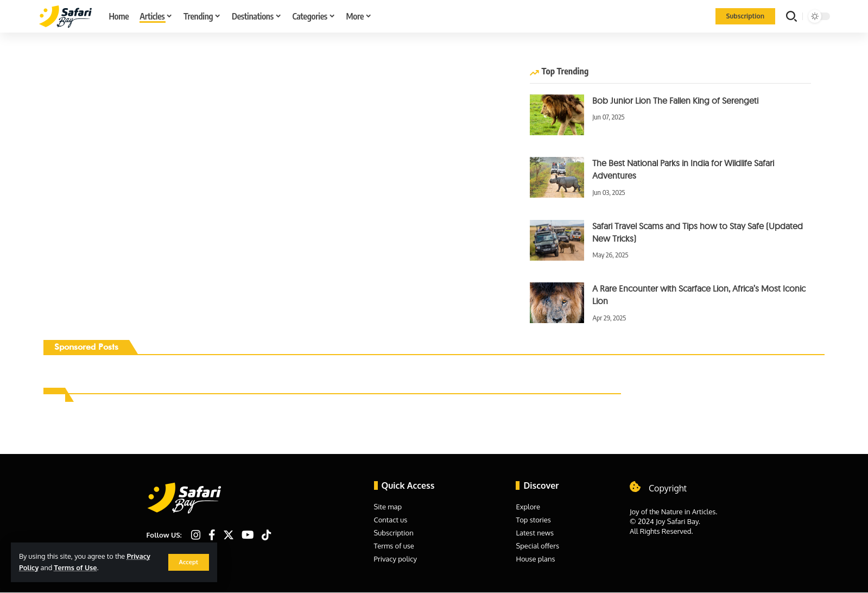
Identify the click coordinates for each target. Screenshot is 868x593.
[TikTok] (267, 535)
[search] (791, 16)
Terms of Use (76, 567)
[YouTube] (248, 535)
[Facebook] (212, 535)
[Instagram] (196, 535)
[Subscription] (745, 16)
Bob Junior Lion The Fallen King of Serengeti (675, 100)
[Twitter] (229, 535)
